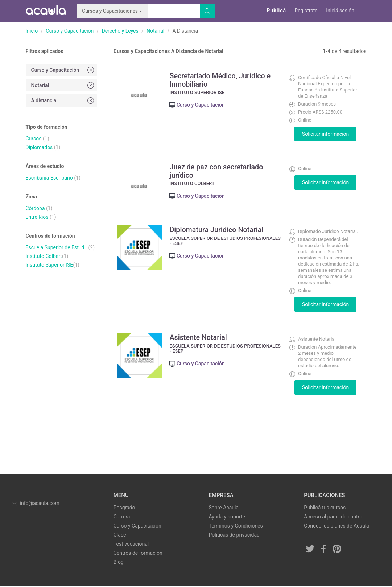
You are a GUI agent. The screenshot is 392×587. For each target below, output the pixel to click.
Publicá (276, 11)
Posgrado (124, 509)
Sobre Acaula (224, 509)
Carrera (122, 518)
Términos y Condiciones (236, 527)
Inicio (32, 31)
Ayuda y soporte (227, 518)
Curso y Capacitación (70, 31)
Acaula (46, 11)
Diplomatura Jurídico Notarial (218, 231)
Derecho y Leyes (120, 31)
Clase (120, 536)
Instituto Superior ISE (49, 265)
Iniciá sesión (340, 11)
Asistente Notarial (200, 339)
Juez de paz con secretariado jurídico (218, 171)
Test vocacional (131, 545)
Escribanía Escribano (49, 178)
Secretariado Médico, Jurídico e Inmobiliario (222, 80)
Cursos (34, 139)
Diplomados (39, 147)
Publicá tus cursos (325, 509)
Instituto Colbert (44, 256)
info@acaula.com (35, 505)
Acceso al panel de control (334, 518)
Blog (119, 563)
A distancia (63, 100)
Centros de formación (138, 554)
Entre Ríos (37, 217)
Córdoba (35, 208)
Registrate (306, 11)
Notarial (155, 31)
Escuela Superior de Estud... (57, 247)
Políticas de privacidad (234, 536)
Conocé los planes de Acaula (336, 527)
